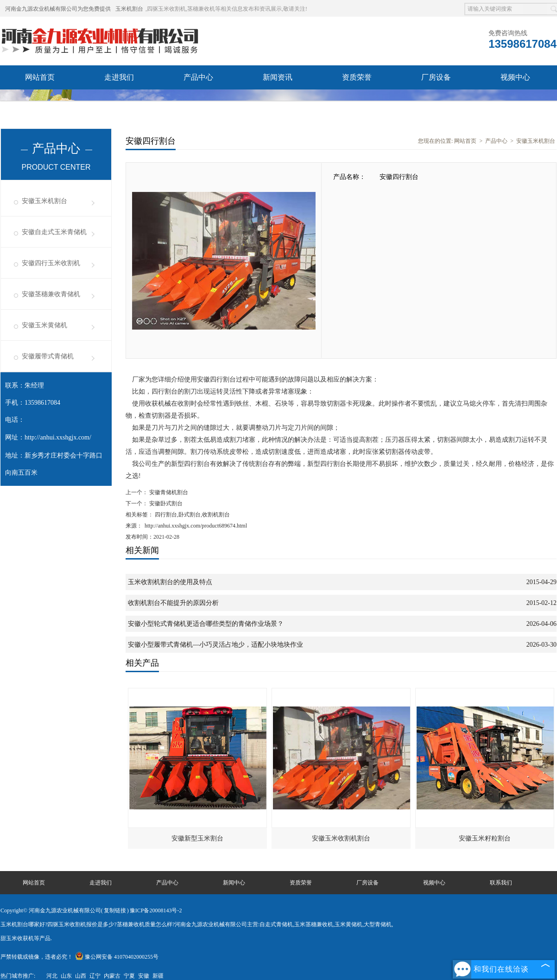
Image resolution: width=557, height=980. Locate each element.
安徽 (144, 976)
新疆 (158, 976)
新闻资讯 (278, 77)
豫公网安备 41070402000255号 (117, 957)
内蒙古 (112, 976)
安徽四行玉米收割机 (51, 263)
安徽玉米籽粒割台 (485, 838)
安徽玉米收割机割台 (341, 838)
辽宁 (95, 976)
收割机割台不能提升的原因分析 (173, 603)
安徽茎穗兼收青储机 (51, 294)
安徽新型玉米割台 (197, 838)
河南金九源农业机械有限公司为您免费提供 (58, 9)
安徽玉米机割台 (44, 201)
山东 (66, 976)
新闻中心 (234, 883)
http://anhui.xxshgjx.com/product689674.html (196, 526)
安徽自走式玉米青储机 (54, 232)
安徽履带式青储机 (48, 356)
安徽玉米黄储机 (44, 325)
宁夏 (129, 976)
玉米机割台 (129, 9)
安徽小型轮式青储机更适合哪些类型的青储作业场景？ (206, 624)
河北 (52, 976)
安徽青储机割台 (168, 492)
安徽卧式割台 (165, 503)
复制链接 (115, 910)
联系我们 (119, 101)
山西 (81, 976)
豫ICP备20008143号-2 (156, 910)
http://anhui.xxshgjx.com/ (58, 437)
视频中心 (515, 77)
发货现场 (40, 101)
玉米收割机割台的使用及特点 (170, 582)
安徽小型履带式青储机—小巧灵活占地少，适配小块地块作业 (215, 645)
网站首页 (40, 77)
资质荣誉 (357, 77)
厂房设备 (436, 77)
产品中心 (198, 77)
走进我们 (119, 77)
